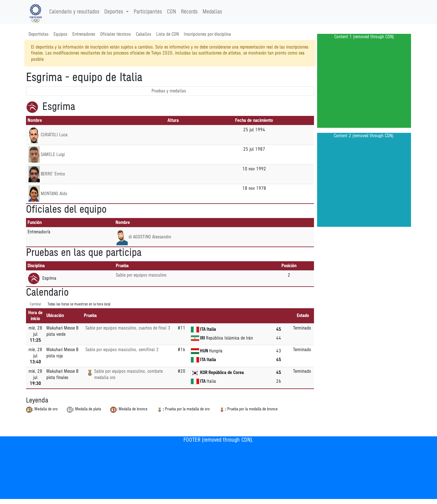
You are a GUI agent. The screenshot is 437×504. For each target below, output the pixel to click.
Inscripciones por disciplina (207, 34)
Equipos (60, 34)
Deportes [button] (114, 12)
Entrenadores (84, 34)
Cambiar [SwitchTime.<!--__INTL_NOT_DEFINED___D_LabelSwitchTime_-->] (36, 304)
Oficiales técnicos (116, 34)
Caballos (144, 34)
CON (171, 12)
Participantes (148, 12)
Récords (189, 12)
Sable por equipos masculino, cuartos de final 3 (128, 328)
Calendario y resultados (74, 12)
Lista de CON (167, 34)
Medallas (212, 12)
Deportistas (39, 34)
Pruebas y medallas (169, 91)
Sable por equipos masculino (141, 275)
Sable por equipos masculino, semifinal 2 (122, 350)
